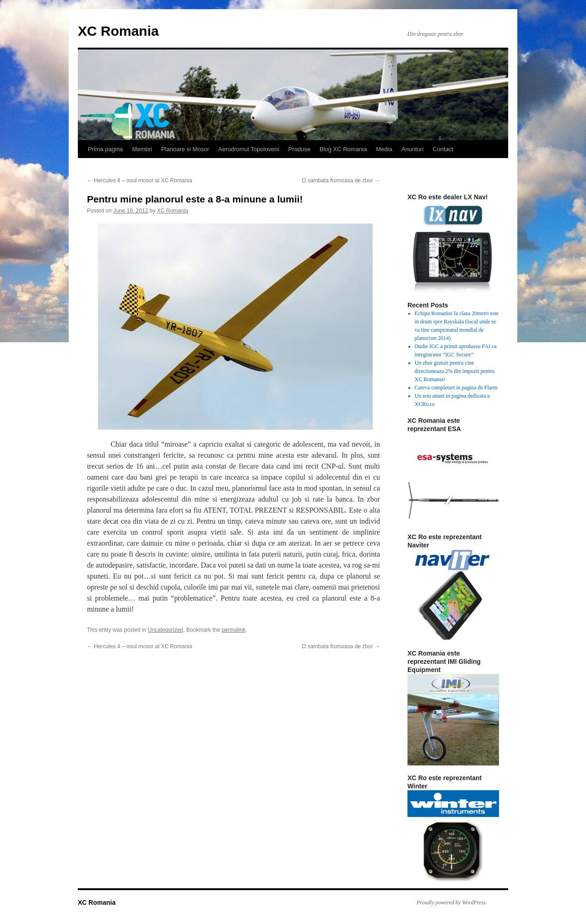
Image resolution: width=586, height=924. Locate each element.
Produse (299, 149)
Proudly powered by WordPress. (452, 902)
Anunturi (412, 149)
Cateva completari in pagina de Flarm (456, 388)
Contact (443, 149)
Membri (142, 149)
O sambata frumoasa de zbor (341, 180)
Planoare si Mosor (185, 149)
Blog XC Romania (343, 149)
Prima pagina (106, 149)
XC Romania (118, 31)
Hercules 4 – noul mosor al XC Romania (139, 180)
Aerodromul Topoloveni (249, 149)
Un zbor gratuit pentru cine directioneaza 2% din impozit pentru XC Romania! (455, 371)
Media (384, 149)
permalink (233, 630)
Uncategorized (165, 630)
